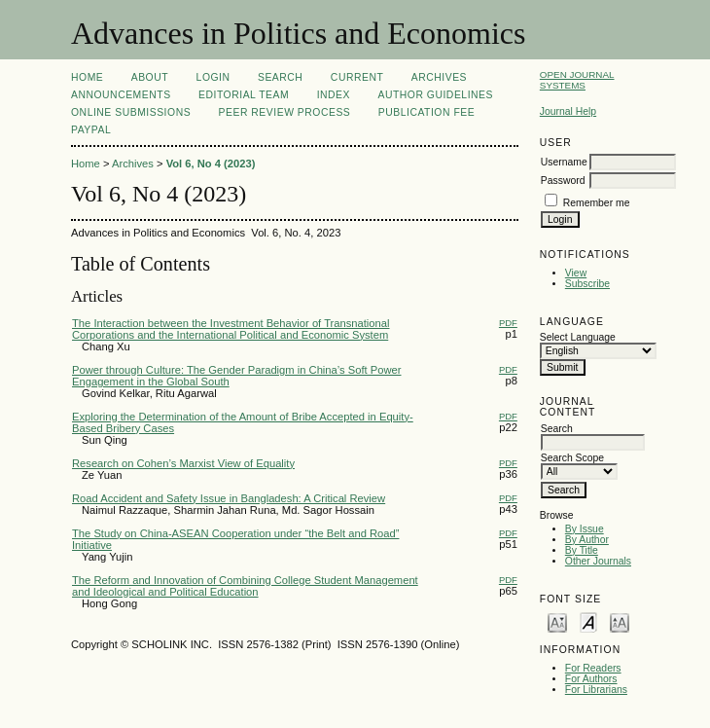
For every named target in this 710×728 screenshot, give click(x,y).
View (576, 273)
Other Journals (598, 561)
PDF (508, 323)
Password (563, 181)
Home (87, 77)
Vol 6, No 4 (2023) (211, 164)
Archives (439, 77)
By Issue (585, 529)
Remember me (597, 203)
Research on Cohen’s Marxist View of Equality (183, 463)
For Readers (593, 668)
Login (213, 77)
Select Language (578, 337)
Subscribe (587, 284)
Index (334, 95)
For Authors (591, 679)
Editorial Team (244, 95)
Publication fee (426, 112)
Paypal (91, 130)
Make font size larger (620, 621)
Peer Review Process (285, 112)
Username (564, 162)
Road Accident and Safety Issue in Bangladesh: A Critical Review (229, 498)
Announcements (121, 95)
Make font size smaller (557, 621)
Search (280, 77)
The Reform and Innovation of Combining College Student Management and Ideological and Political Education (245, 586)
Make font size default (588, 621)
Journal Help (568, 111)
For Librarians (596, 690)
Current (357, 77)
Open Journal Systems (577, 80)
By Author (587, 540)
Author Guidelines (435, 95)
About (150, 77)
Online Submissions (131, 112)
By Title (582, 550)
